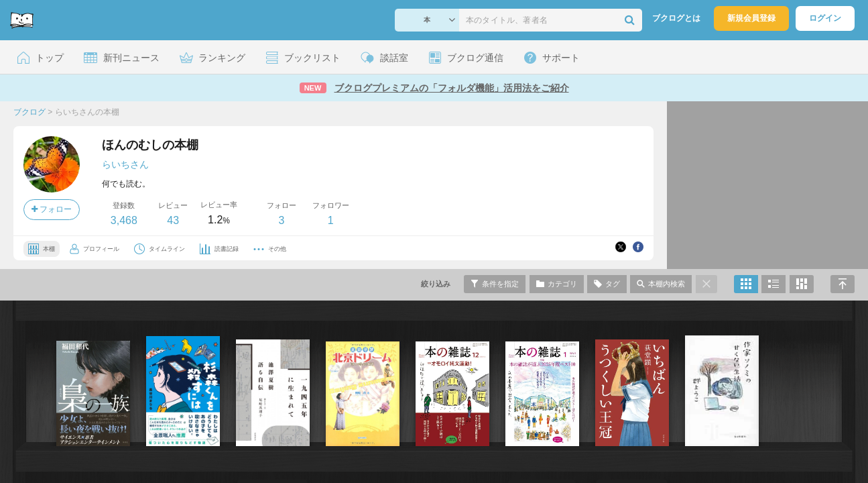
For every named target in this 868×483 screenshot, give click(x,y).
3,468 (124, 220)
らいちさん (125, 164)
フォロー (52, 209)
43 (173, 220)
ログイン (825, 18)
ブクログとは (676, 18)
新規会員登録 (751, 18)
